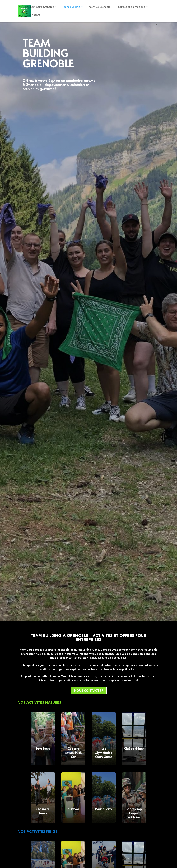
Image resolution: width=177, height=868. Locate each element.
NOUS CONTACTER (89, 690)
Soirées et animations (132, 7)
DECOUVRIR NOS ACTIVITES (47, 97)
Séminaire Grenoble (42, 7)
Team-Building (71, 7)
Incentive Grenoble (99, 7)
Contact (35, 15)
